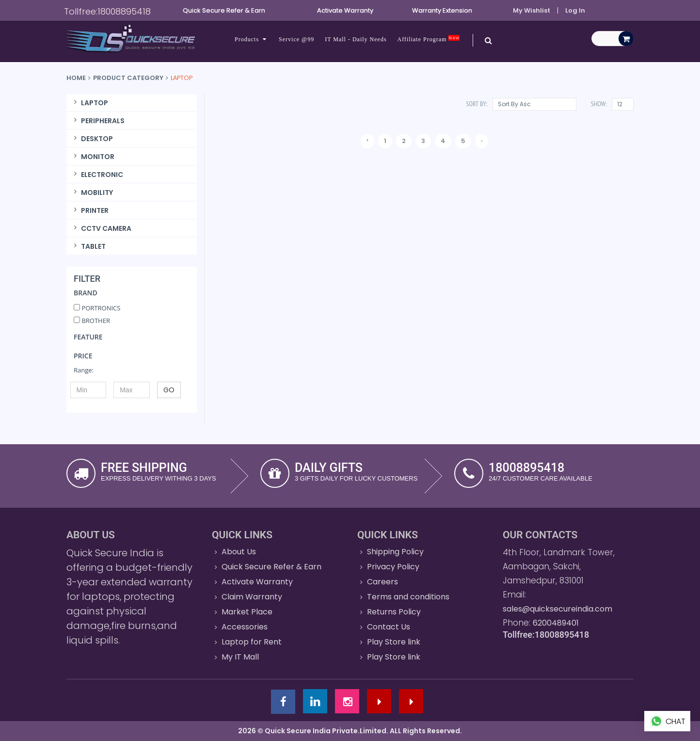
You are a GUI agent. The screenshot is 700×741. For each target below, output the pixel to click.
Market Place (247, 612)
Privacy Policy (393, 567)
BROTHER (92, 321)
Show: (599, 104)
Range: (84, 370)
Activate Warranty (257, 582)
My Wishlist (532, 10)
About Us (239, 552)
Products (251, 39)
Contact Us (389, 627)
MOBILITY (92, 193)
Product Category (128, 78)
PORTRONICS (97, 308)
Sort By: (477, 104)
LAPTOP (90, 103)
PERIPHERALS (98, 121)
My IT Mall (240, 657)
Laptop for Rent (252, 642)
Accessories (245, 627)
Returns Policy (394, 612)
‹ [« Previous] (367, 140)
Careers (382, 582)
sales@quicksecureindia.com (557, 609)
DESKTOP (92, 139)
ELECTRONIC (97, 175)
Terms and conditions (408, 597)
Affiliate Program (429, 39)
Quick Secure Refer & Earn (271, 567)
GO (169, 390)
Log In (575, 10)
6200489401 (556, 623)
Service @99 (296, 39)
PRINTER (90, 210)
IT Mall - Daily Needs (356, 39)
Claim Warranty (252, 597)
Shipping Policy (395, 552)
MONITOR (93, 157)
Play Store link (394, 642)
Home (76, 78)
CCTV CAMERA (101, 228)
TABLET (88, 246)
